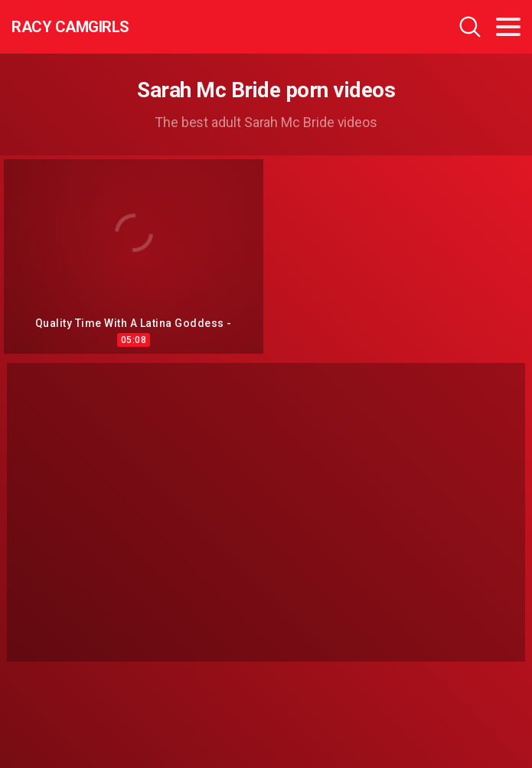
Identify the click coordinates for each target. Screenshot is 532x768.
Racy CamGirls (70, 27)
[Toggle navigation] (508, 27)
